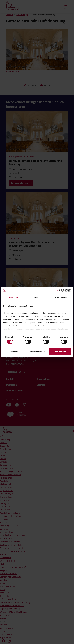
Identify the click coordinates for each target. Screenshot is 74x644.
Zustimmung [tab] (13, 297)
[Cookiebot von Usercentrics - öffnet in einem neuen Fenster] (61, 291)
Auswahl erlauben (37, 352)
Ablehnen (14, 352)
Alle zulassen (60, 352)
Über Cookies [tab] (61, 297)
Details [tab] (37, 297)
